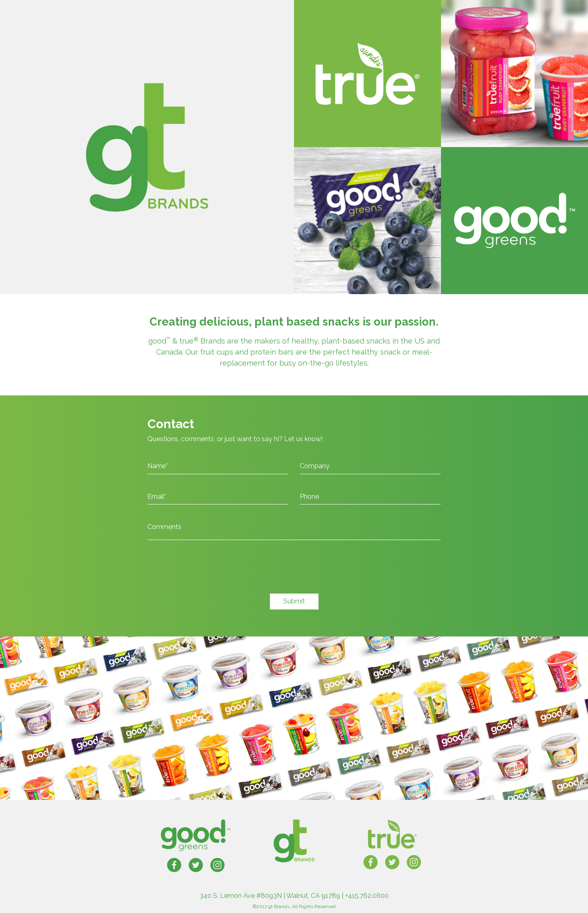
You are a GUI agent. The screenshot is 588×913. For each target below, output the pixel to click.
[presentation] (209, 571)
